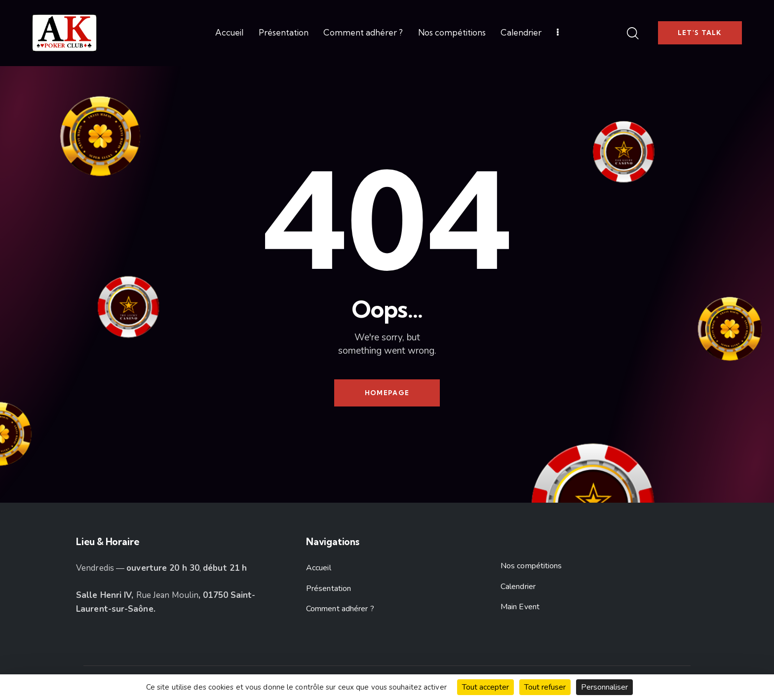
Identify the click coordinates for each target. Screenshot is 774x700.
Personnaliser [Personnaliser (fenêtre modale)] (604, 687)
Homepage (387, 393)
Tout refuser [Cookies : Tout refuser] (545, 687)
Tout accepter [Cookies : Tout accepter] (485, 687)
